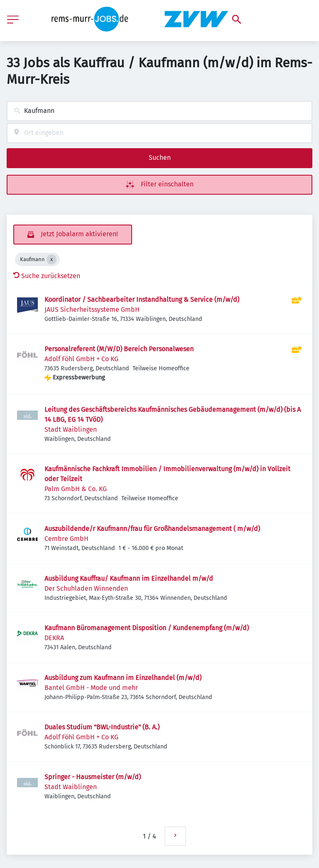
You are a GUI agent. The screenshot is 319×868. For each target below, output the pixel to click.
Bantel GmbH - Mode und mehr (91, 688)
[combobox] (159, 111)
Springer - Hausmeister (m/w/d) (93, 777)
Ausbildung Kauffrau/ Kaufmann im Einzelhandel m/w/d (129, 578)
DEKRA (54, 638)
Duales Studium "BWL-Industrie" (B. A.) (102, 727)
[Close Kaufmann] (52, 259)
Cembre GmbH (66, 539)
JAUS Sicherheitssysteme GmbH (92, 309)
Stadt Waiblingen (71, 429)
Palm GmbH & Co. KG (76, 489)
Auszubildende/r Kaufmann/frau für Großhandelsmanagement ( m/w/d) (152, 529)
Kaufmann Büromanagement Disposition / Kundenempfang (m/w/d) (147, 628)
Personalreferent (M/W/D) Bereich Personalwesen (119, 349)
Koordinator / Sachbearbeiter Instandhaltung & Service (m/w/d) (142, 300)
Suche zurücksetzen (47, 276)
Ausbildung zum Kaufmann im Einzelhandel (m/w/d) (123, 678)
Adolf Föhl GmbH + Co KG (81, 359)
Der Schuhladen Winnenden (86, 588)
